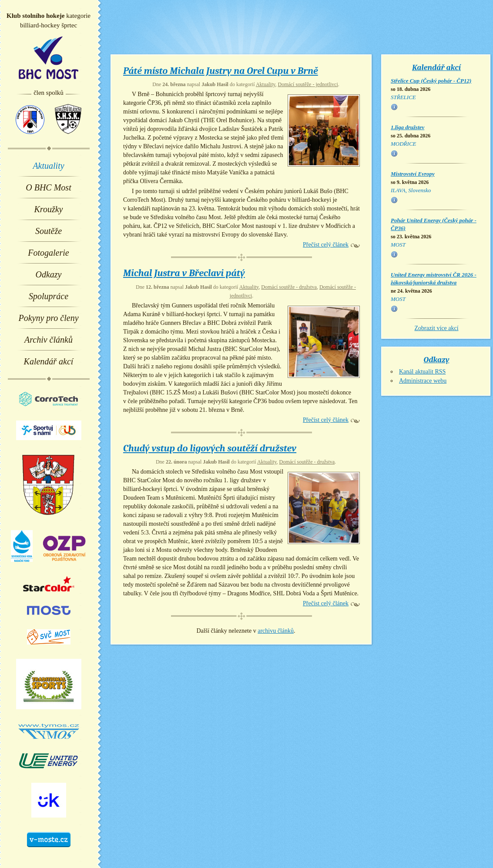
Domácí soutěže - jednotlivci (308, 84)
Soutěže (49, 231)
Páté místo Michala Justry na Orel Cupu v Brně (221, 71)
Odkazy (49, 274)
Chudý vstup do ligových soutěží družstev (210, 448)
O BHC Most (48, 187)
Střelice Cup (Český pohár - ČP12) (431, 81)
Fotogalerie (48, 253)
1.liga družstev (407, 127)
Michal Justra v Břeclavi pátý (184, 273)
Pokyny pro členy (48, 318)
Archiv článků (49, 340)
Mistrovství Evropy (413, 174)
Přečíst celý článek (326, 245)
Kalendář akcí (49, 361)
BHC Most (49, 58)
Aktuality (48, 166)
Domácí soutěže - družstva (289, 287)
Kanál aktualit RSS (422, 372)
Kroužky (49, 209)
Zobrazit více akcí (436, 328)
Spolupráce (49, 296)
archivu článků (276, 631)
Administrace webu (423, 381)
